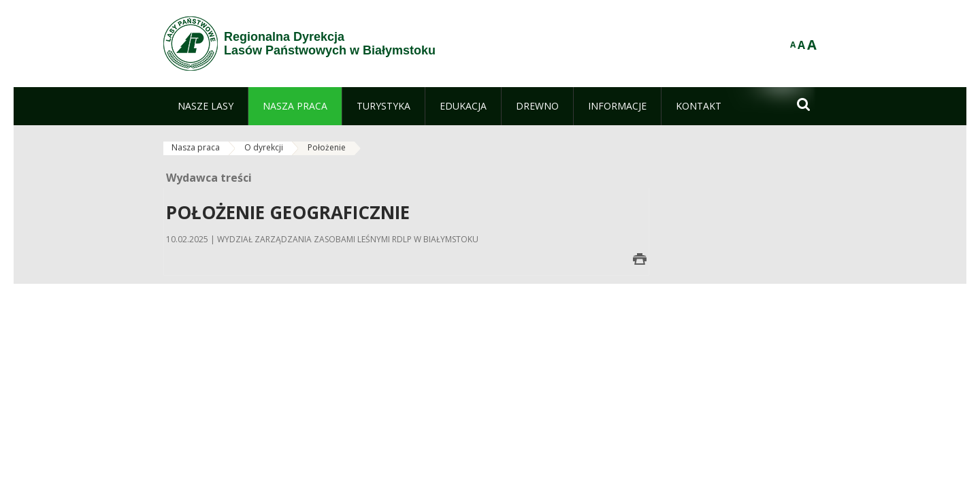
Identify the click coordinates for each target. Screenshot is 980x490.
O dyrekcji (264, 147)
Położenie (327, 147)
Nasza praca (196, 147)
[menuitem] (206, 106)
